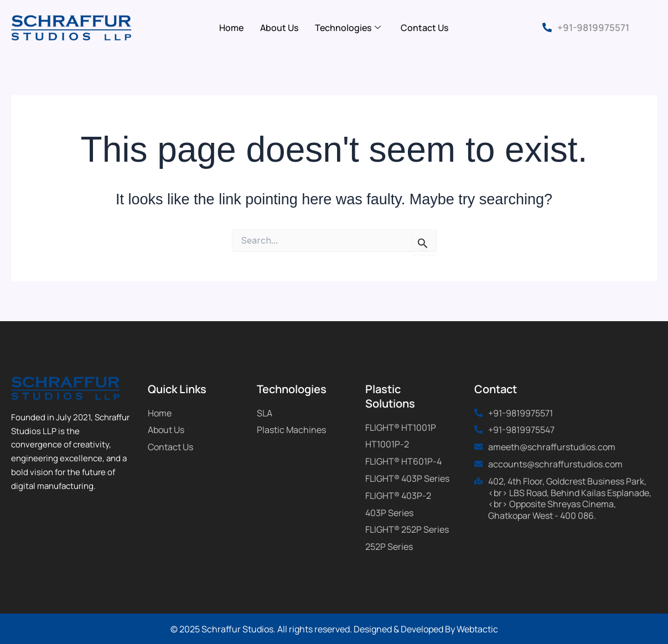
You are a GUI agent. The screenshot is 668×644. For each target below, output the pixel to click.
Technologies (348, 28)
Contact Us (424, 28)
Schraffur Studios (237, 629)
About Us (279, 28)
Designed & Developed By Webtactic (426, 629)
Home (231, 28)
